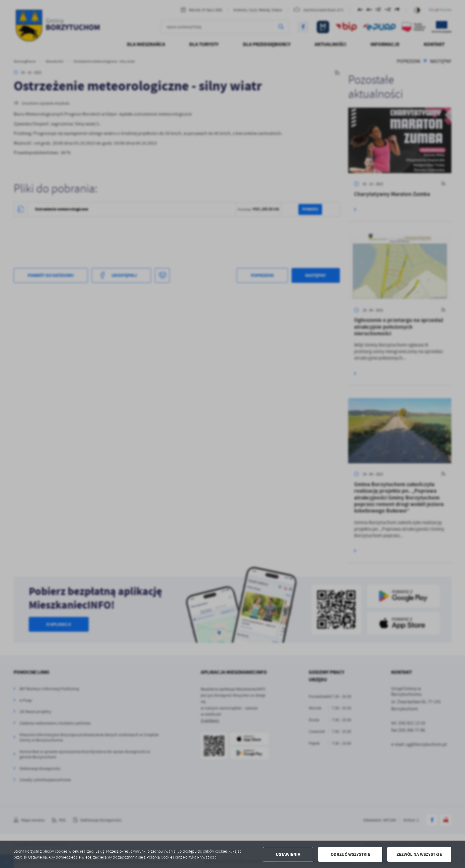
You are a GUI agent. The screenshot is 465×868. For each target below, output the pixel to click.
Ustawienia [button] (288, 854)
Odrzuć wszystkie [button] (350, 854)
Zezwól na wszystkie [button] (419, 854)
